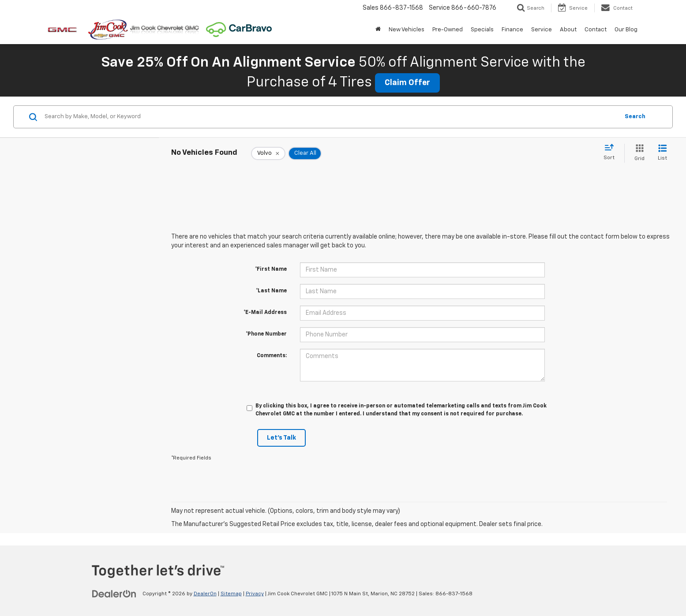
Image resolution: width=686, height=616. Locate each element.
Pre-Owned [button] (448, 30)
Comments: (272, 356)
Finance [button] (512, 30)
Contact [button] (596, 30)
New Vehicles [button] (407, 30)
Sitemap (231, 594)
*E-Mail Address (265, 313)
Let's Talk (281, 438)
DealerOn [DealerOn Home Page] (205, 594)
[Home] (378, 30)
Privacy (255, 594)
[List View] (662, 153)
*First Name (271, 269)
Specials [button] (482, 30)
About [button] (568, 30)
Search (635, 117)
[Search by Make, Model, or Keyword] (330, 117)
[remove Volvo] (268, 153)
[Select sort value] (612, 153)
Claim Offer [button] (407, 83)
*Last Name (271, 291)
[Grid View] (638, 153)
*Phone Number (266, 334)
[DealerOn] (114, 594)
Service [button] (542, 30)
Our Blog (626, 30)
